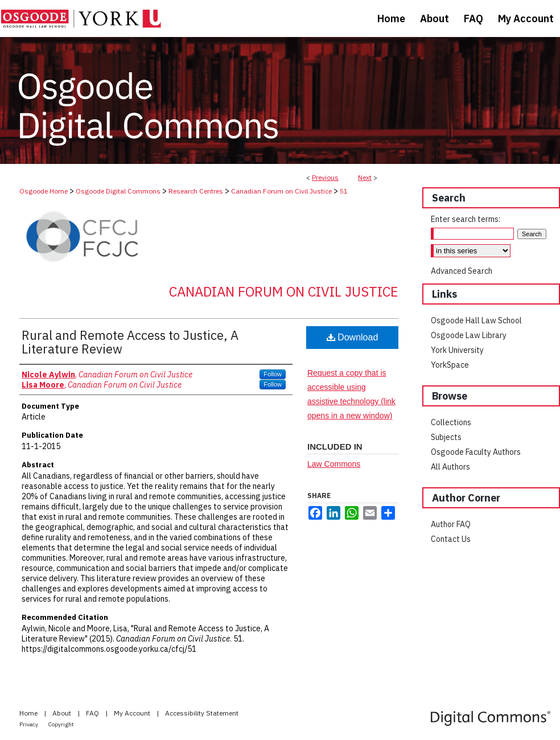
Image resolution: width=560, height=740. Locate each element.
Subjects (446, 437)
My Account (133, 713)
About (63, 713)
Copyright (61, 724)
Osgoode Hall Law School (476, 320)
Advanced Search (462, 271)
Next (365, 177)
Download (353, 337)
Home (29, 713)
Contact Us (451, 539)
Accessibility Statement (202, 713)
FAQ (93, 713)
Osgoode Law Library (469, 335)
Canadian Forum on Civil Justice (281, 191)
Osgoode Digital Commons (118, 191)
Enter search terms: (466, 219)
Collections (451, 422)
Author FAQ (451, 524)
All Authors (450, 467)
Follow (273, 374)
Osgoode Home (44, 191)
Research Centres (196, 191)
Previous (325, 177)
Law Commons (334, 464)
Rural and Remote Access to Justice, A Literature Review (130, 342)
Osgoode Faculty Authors (476, 452)
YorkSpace (450, 365)
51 (344, 191)
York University (457, 350)
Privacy (29, 724)
